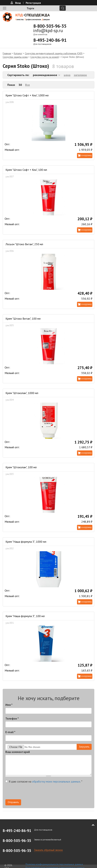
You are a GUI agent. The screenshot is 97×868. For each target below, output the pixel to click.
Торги (30, 8)
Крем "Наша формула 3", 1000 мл (26, 542)
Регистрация (33, 3)
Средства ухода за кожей (45, 57)
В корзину (87, 155)
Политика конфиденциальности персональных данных (54, 864)
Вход (18, 3)
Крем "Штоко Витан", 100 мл (23, 319)
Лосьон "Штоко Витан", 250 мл (24, 244)
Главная (7, 53)
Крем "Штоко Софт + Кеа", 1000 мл (27, 95)
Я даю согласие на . (44, 781)
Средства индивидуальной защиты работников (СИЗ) (54, 53)
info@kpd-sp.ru (48, 31)
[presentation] (33, 792)
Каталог (18, 53)
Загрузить (84, 747)
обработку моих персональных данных (56, 781)
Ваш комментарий (18, 752)
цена (67, 75)
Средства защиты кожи (15, 57)
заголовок (80, 75)
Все (28, 85)
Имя (9, 705)
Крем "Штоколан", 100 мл (21, 467)
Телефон (12, 718)
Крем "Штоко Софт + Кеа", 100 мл (26, 170)
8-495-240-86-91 (50, 40)
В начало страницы (91, 825)
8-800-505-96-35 (50, 26)
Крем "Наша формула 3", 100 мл (25, 616)
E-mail (10, 732)
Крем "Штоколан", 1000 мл (22, 393)
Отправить (13, 802)
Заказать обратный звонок (48, 850)
